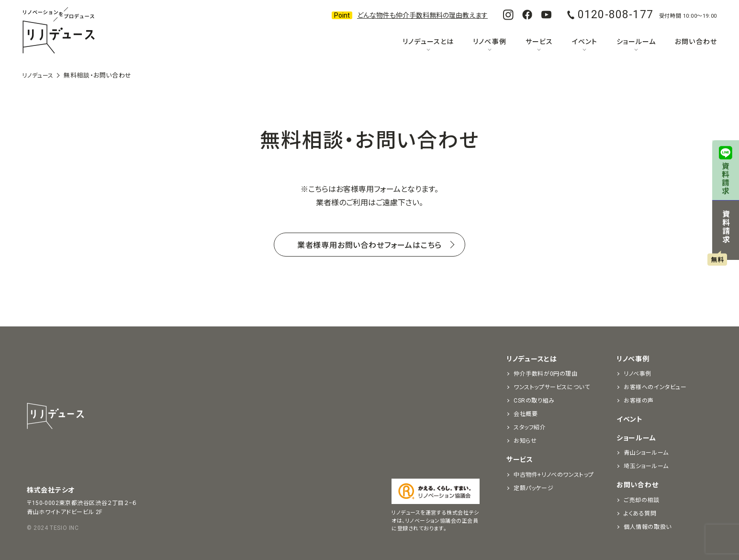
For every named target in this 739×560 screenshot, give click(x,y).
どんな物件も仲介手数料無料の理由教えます (422, 15)
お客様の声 (639, 401)
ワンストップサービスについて (552, 387)
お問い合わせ (696, 42)
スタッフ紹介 (530, 427)
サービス (539, 42)
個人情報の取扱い (648, 527)
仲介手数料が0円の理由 (546, 374)
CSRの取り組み (534, 401)
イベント (585, 42)
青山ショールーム (646, 453)
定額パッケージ (533, 488)
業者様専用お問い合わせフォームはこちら (369, 245)
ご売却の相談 (642, 500)
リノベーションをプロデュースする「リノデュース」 (58, 31)
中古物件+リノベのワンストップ (554, 475)
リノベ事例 (489, 42)
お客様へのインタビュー (655, 387)
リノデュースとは (428, 42)
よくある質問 (640, 514)
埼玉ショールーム (646, 466)
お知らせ (525, 441)
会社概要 (526, 414)
